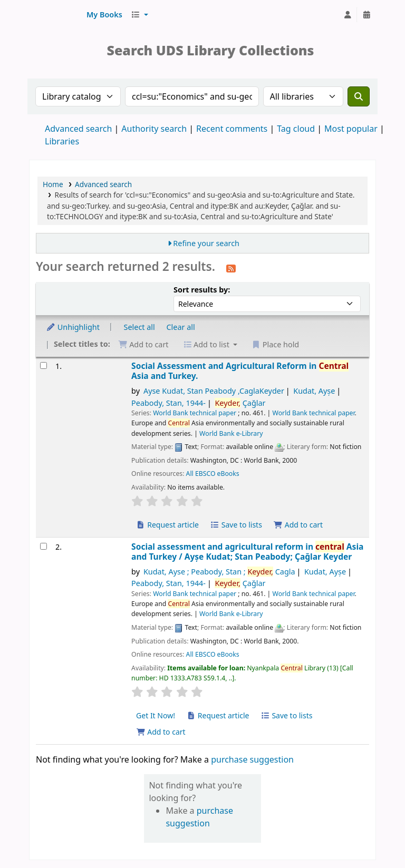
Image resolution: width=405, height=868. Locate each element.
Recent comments (232, 129)
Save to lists (236, 525)
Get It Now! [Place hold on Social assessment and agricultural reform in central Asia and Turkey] (156, 715)
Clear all (181, 327)
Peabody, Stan (168, 403)
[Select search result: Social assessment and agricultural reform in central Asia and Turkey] (44, 546)
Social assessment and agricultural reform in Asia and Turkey (247, 552)
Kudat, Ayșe (314, 391)
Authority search (154, 129)
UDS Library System (56, 15)
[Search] (359, 96)
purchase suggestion (252, 759)
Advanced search (78, 129)
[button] (104, 15)
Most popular (351, 129)
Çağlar (240, 403)
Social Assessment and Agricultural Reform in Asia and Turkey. (240, 371)
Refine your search (206, 243)
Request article (167, 525)
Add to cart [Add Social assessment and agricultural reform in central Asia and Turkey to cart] (161, 732)
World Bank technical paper (195, 413)
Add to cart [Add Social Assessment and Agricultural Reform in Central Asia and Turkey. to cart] (298, 525)
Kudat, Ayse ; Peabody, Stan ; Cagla (219, 572)
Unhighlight (73, 327)
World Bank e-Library (231, 433)
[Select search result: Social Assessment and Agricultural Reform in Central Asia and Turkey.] (44, 365)
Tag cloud (296, 129)
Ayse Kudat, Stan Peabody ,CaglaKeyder (214, 391)
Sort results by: (202, 290)
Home (53, 184)
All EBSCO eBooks (213, 474)
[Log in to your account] (348, 15)
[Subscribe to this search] (231, 268)
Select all (139, 327)
